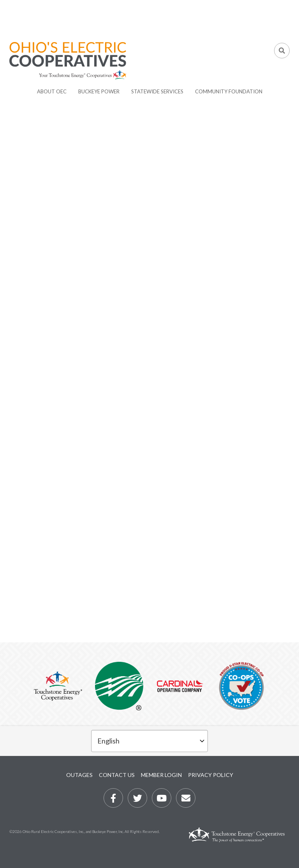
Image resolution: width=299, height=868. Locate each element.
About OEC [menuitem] (52, 91)
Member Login (161, 775)
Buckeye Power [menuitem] (99, 91)
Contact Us (117, 775)
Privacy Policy (211, 775)
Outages (79, 775)
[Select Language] (149, 741)
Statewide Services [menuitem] (157, 91)
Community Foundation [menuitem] (229, 91)
